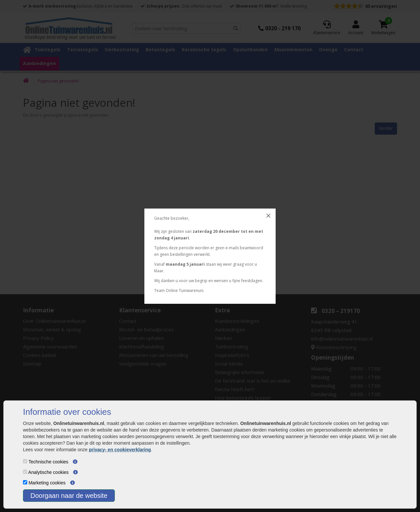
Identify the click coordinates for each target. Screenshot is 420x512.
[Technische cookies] (25, 461)
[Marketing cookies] (25, 482)
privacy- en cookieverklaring (120, 450)
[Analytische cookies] (25, 472)
